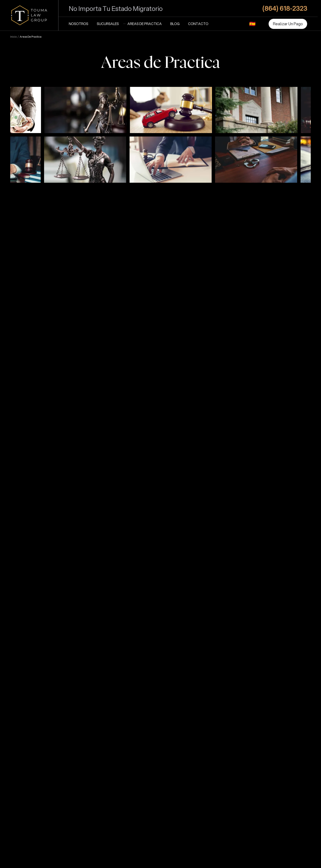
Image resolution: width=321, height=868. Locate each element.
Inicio (13, 37)
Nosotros (79, 24)
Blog (175, 24)
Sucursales (108, 24)
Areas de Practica (145, 24)
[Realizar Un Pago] (288, 24)
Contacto (198, 24)
